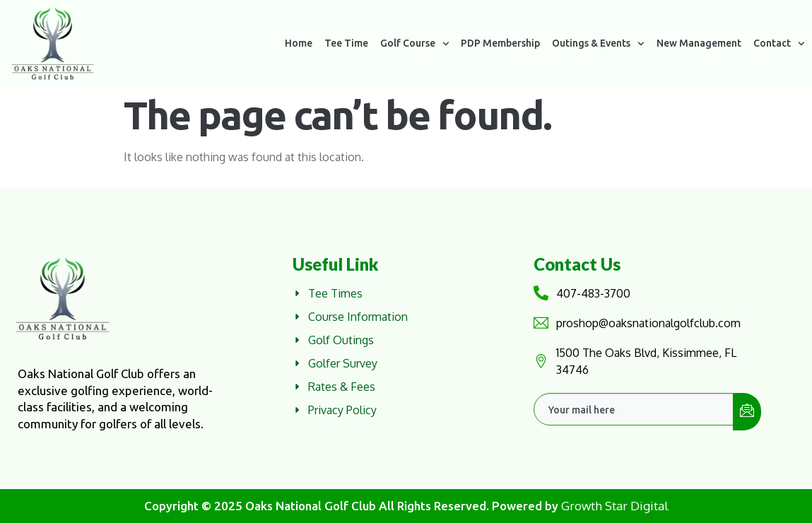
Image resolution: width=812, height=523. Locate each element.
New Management (699, 43)
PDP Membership (500, 43)
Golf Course (415, 44)
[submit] (747, 412)
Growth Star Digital (615, 506)
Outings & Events (598, 44)
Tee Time (346, 43)
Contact (779, 44)
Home (299, 43)
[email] (634, 409)
